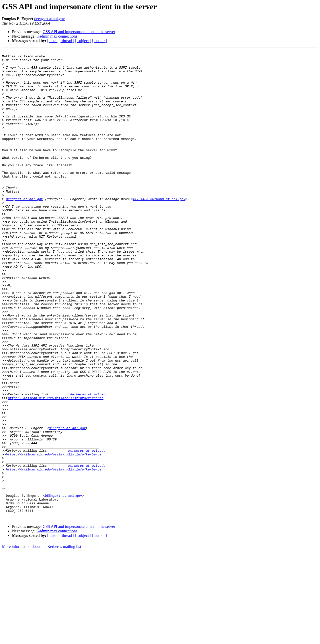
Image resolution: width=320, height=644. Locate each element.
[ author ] (100, 41)
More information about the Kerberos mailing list (41, 640)
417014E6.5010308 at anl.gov (159, 229)
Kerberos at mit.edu (89, 463)
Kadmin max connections (57, 36)
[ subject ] (83, 41)
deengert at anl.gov (49, 19)
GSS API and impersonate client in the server (79, 32)
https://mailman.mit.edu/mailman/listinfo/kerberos (55, 468)
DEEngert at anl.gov (67, 504)
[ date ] (53, 41)
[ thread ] (67, 41)
